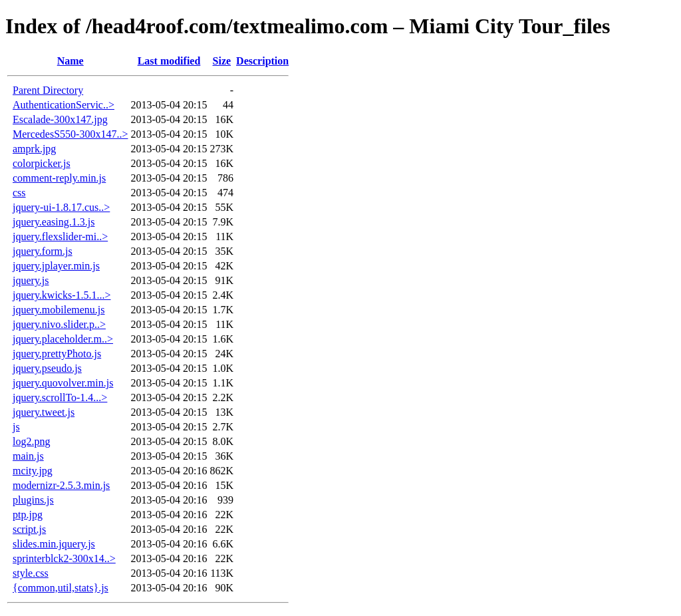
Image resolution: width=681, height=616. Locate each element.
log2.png (31, 441)
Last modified (169, 61)
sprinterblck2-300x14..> (64, 558)
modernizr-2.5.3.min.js (61, 485)
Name (70, 61)
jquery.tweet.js (44, 412)
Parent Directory (48, 90)
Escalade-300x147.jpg (60, 119)
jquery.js (31, 280)
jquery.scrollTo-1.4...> (60, 397)
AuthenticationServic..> (64, 105)
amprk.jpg (34, 149)
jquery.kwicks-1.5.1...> (62, 295)
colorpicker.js (42, 163)
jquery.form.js (43, 251)
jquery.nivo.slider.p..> (59, 324)
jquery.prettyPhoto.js (57, 354)
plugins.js (33, 500)
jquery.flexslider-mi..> (60, 236)
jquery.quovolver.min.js (63, 383)
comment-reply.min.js (59, 178)
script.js (29, 529)
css (19, 193)
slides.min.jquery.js (54, 544)
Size (222, 61)
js (16, 427)
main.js (28, 456)
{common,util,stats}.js (61, 588)
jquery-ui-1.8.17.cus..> (61, 207)
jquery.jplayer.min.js (56, 266)
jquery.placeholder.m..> (63, 339)
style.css (31, 573)
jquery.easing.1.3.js (54, 222)
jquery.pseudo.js (47, 368)
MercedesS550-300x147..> (70, 134)
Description (262, 61)
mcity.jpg (33, 471)
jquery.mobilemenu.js (59, 310)
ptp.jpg (28, 515)
